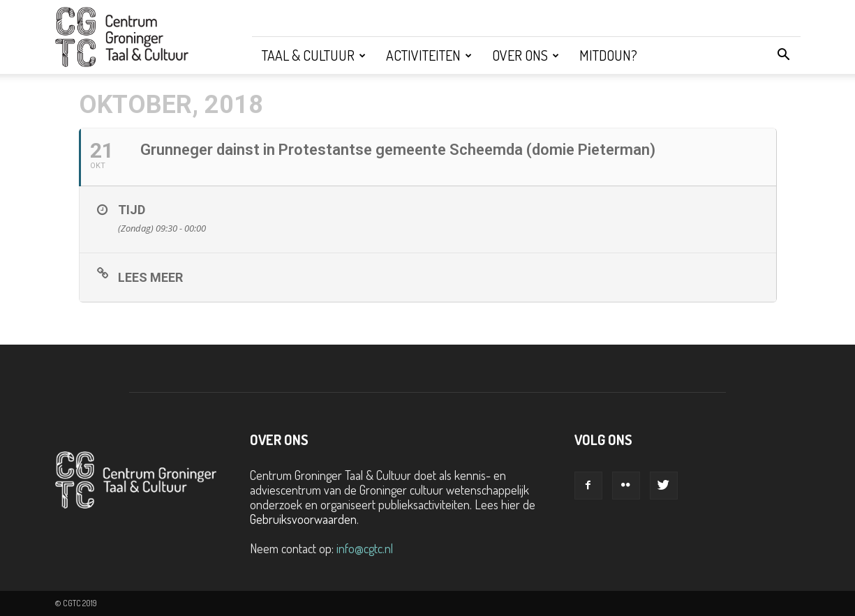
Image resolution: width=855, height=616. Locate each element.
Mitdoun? (608, 55)
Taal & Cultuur (314, 55)
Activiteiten (429, 55)
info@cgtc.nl (365, 548)
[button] (784, 55)
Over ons (526, 55)
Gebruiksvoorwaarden (303, 519)
